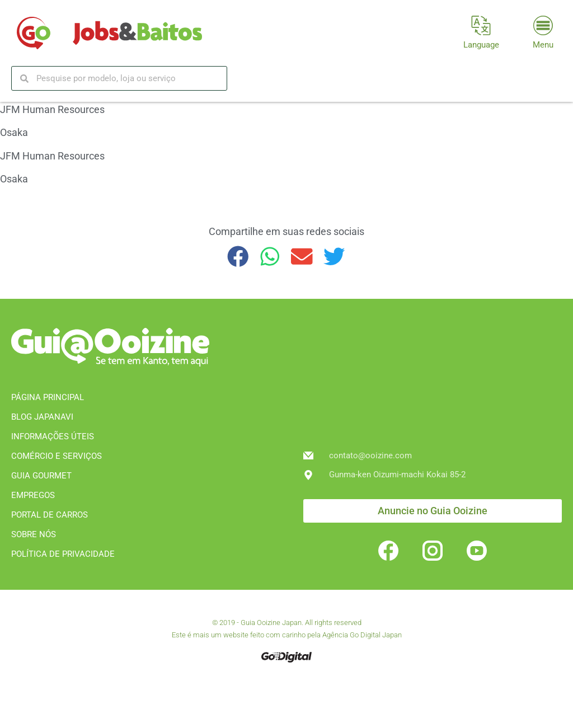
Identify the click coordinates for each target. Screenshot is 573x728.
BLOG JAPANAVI (42, 417)
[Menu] (543, 25)
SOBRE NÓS (34, 534)
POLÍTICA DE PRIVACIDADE (63, 554)
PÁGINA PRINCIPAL (48, 397)
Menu (543, 45)
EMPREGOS (33, 495)
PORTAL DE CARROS (50, 515)
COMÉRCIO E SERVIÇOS (57, 456)
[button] (238, 257)
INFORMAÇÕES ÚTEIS (53, 436)
